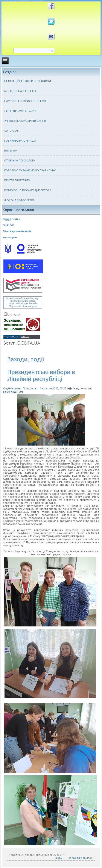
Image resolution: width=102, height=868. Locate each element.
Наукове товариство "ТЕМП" (26, 101)
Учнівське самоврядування (25, 121)
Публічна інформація (20, 141)
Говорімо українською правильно (30, 170)
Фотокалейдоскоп (19, 200)
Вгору (58, 858)
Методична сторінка (20, 91)
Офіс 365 (8, 225)
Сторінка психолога (20, 160)
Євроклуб (11, 131)
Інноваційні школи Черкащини (28, 81)
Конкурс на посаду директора (28, 190)
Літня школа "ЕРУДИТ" (21, 111)
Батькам (11, 150)
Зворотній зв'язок (81, 858)
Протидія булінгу (17, 180)
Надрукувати (80, 388)
